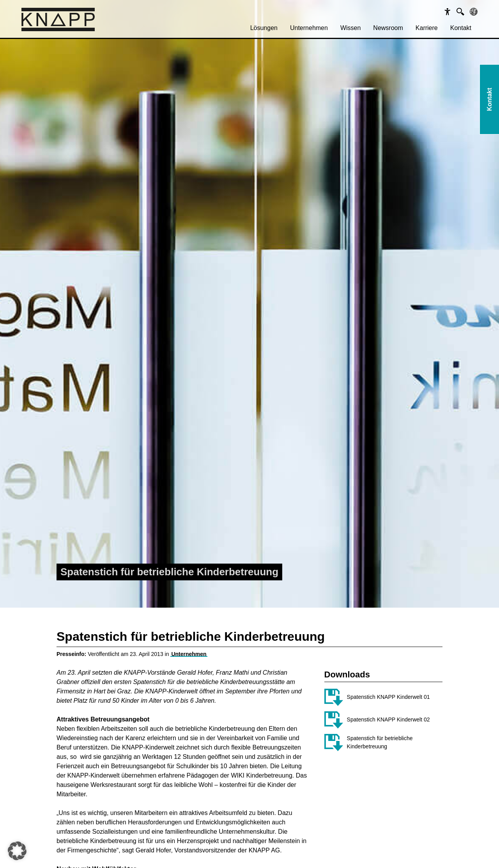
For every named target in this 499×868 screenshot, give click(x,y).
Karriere (427, 28)
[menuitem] (264, 28)
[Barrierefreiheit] (448, 12)
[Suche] (460, 12)
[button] (17, 851)
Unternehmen (309, 28)
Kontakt (461, 28)
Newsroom (388, 28)
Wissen (350, 28)
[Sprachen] (474, 12)
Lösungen (264, 28)
